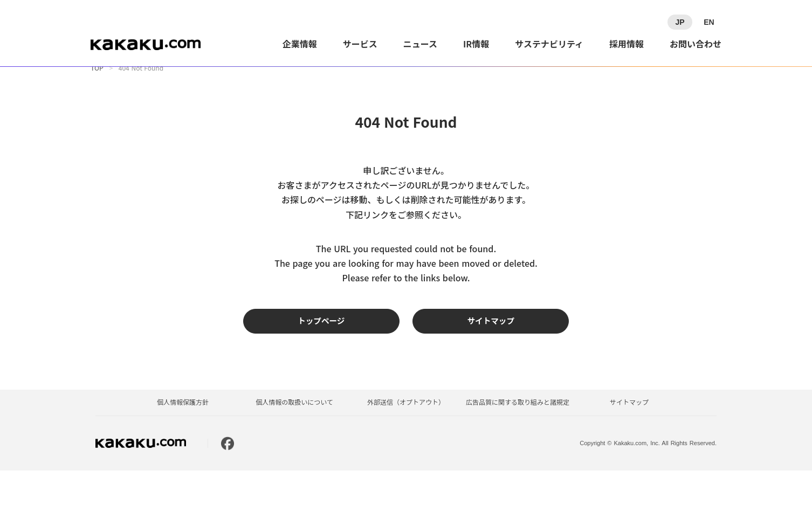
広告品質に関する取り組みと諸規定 (518, 444)
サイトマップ (629, 444)
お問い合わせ (696, 44)
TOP (97, 84)
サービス (360, 44)
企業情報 (300, 44)
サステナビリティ (549, 44)
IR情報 (476, 44)
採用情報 (627, 44)
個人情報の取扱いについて (294, 444)
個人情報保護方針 (183, 444)
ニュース (420, 44)
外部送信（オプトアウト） (406, 444)
